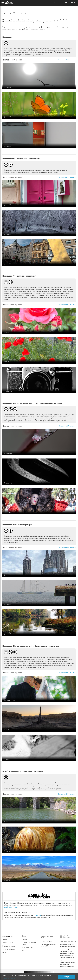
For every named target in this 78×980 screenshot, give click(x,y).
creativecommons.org (11, 907)
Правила (25, 939)
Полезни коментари (9, 946)
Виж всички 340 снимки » (67, 547)
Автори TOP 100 (8, 943)
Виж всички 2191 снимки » (67, 794)
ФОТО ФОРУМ (9, 2)
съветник (38, 915)
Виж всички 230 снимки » (67, 305)
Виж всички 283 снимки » (67, 673)
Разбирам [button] (66, 977)
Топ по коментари (9, 949)
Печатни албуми (46, 941)
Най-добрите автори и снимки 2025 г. (48, 945)
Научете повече (9, 978)
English (5, 952)
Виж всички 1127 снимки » (67, 60)
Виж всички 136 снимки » (67, 177)
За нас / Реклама (27, 947)
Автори (5, 940)
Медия (24, 936)
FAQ (23, 951)
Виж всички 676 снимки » (67, 426)
